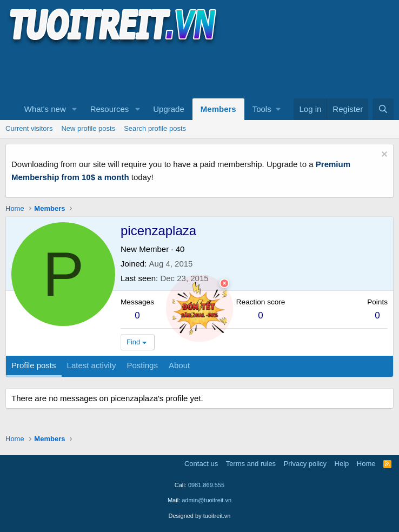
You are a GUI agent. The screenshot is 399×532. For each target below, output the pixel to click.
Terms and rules (251, 464)
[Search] (383, 109)
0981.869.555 (206, 485)
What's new (45, 109)
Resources (110, 109)
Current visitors (29, 128)
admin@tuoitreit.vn (207, 500)
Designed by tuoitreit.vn (200, 516)
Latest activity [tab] (92, 365)
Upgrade (169, 109)
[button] (75, 109)
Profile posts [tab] (34, 365)
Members (218, 109)
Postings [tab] (142, 365)
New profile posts (88, 128)
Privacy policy (305, 464)
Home (366, 464)
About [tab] (179, 365)
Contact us (201, 464)
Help (342, 464)
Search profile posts (155, 128)
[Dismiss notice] (383, 155)
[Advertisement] (202, 71)
